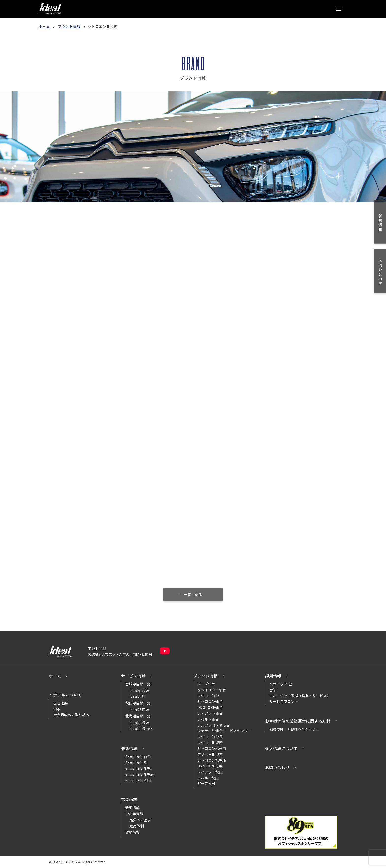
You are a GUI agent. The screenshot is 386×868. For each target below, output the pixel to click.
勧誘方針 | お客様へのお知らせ (294, 729)
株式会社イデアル (50, 9)
